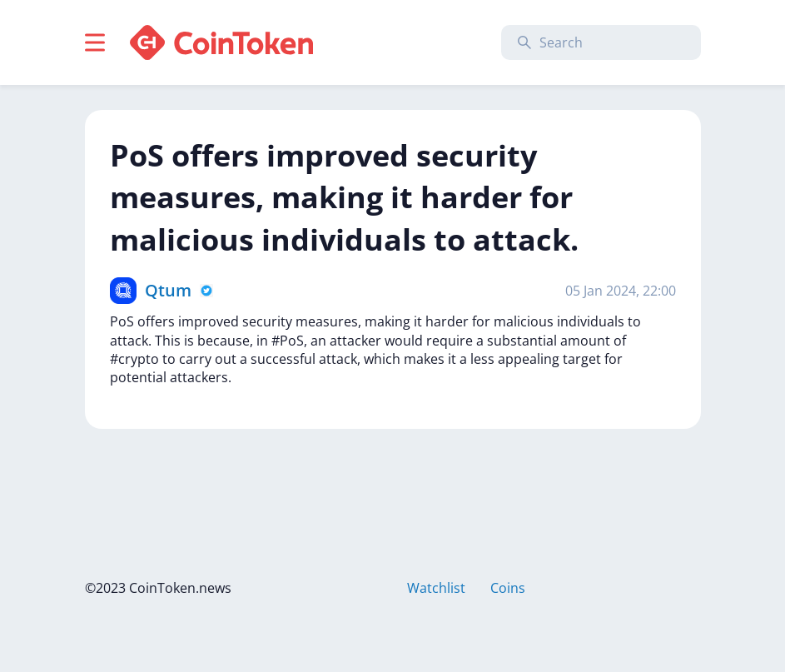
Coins (508, 588)
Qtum (168, 290)
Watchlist (436, 588)
